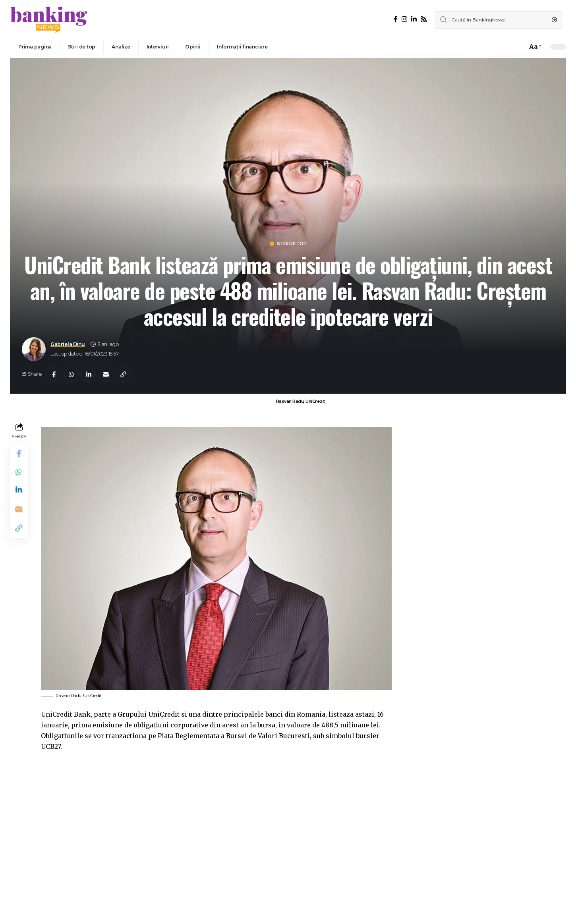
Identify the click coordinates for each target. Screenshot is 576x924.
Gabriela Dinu (68, 345)
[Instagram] (404, 19)
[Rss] (424, 19)
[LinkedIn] (414, 19)
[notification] (519, 47)
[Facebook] (396, 19)
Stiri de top (292, 244)
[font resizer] (534, 47)
